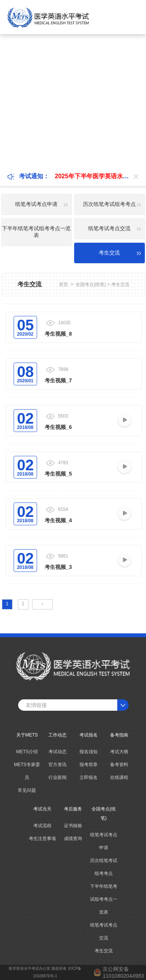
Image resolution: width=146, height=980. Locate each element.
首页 (64, 284)
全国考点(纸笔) (91, 284)
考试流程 (42, 826)
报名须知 (89, 752)
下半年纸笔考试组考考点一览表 (104, 899)
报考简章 (89, 765)
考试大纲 (119, 752)
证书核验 (73, 826)
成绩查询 (73, 839)
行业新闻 (57, 777)
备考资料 (119, 765)
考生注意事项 (42, 839)
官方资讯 (57, 765)
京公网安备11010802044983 (123, 972)
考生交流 (120, 284)
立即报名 (89, 777)
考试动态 (57, 752)
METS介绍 (27, 752)
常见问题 (27, 790)
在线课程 (119, 777)
